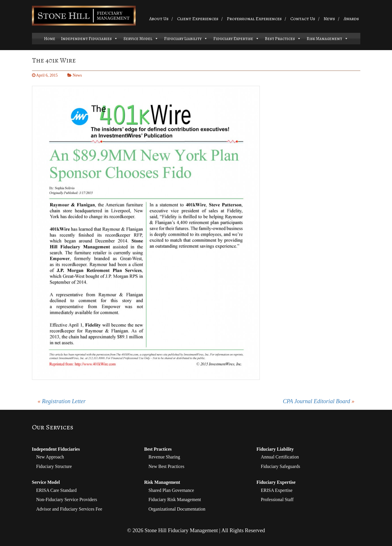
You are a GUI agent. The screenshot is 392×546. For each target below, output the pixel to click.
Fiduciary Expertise (233, 39)
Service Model (138, 39)
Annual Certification (280, 457)
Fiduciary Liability (183, 39)
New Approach (50, 457)
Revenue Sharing (164, 457)
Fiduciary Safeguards (281, 466)
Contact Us (303, 19)
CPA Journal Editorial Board (317, 401)
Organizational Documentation (177, 509)
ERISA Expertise (277, 490)
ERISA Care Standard (56, 490)
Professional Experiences (254, 19)
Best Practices (280, 39)
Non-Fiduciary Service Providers (67, 499)
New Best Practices (166, 466)
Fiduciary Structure (54, 466)
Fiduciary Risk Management (175, 499)
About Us (159, 19)
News (329, 19)
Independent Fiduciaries (86, 39)
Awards (351, 19)
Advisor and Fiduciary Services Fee (69, 509)
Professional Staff (277, 499)
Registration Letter (64, 401)
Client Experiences (198, 19)
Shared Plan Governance (171, 490)
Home (50, 39)
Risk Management (324, 39)
